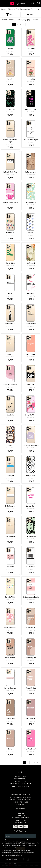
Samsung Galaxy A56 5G (20, 795)
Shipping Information (20, 818)
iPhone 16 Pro (20, 781)
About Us (21, 813)
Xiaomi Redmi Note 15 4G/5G (20, 797)
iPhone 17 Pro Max (21, 779)
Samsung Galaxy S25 (20, 786)
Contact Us (20, 815)
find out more (11, 864)
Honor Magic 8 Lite (20, 802)
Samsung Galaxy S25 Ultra (20, 784)
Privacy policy (20, 820)
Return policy (20, 823)
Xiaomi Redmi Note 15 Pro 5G (21, 800)
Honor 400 (20, 804)
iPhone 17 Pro (20, 777)
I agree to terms (12, 859)
